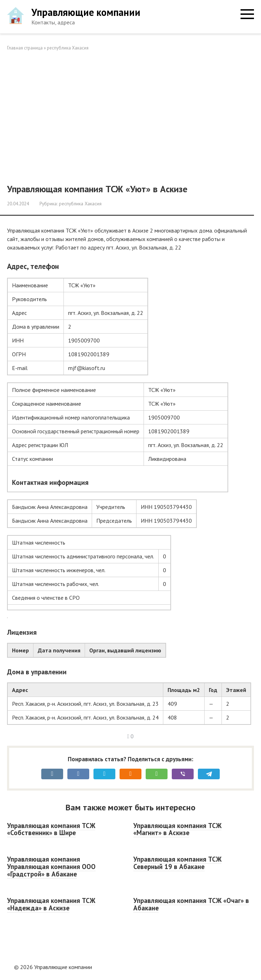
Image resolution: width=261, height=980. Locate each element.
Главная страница (25, 48)
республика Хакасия (68, 48)
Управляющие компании (86, 12)
